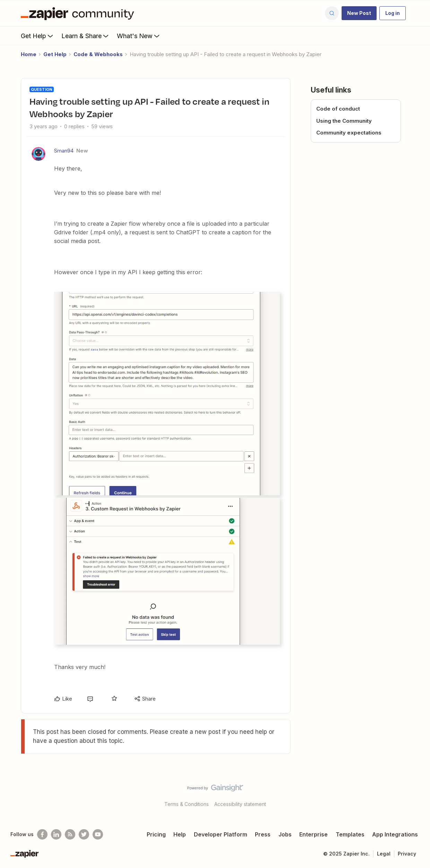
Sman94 (64, 151)
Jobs (285, 834)
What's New (139, 36)
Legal (384, 854)
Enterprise (313, 834)
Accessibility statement (240, 804)
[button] (359, 13)
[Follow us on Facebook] (42, 834)
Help (180, 834)
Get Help (38, 36)
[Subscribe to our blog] (70, 834)
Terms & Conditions (187, 804)
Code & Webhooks (98, 54)
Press (263, 834)
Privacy (407, 854)
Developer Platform (221, 834)
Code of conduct (338, 109)
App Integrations (395, 834)
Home (29, 54)
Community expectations (349, 133)
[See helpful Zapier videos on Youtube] (98, 834)
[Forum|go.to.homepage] (79, 13)
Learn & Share (86, 36)
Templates (350, 834)
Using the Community (344, 121)
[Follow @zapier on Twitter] (84, 834)
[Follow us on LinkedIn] (56, 834)
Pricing (156, 834)
